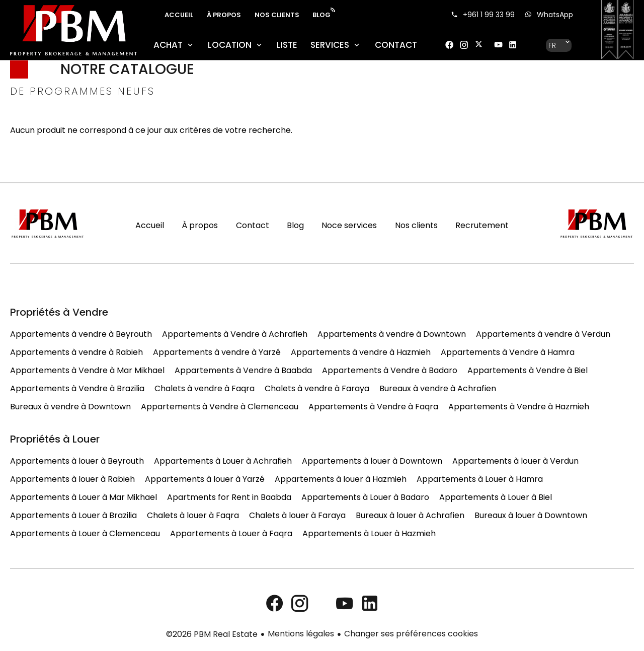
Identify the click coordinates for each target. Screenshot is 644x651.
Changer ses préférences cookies (411, 634)
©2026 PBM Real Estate (212, 634)
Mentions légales (301, 634)
